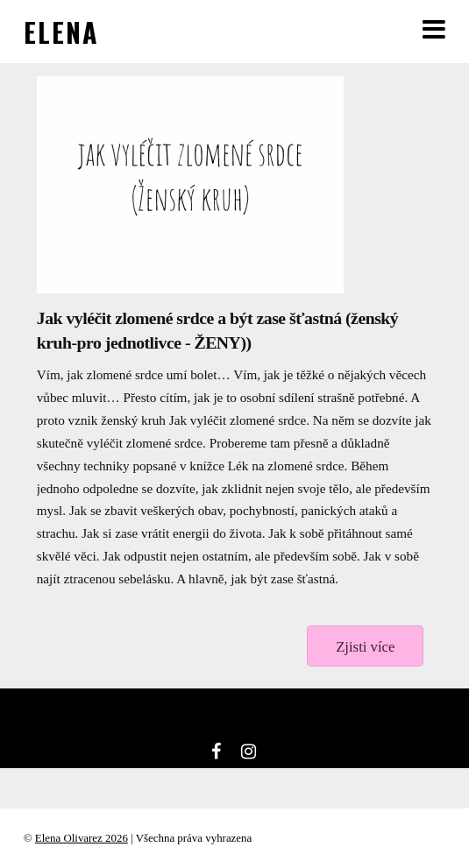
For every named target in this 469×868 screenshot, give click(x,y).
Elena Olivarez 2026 (82, 838)
